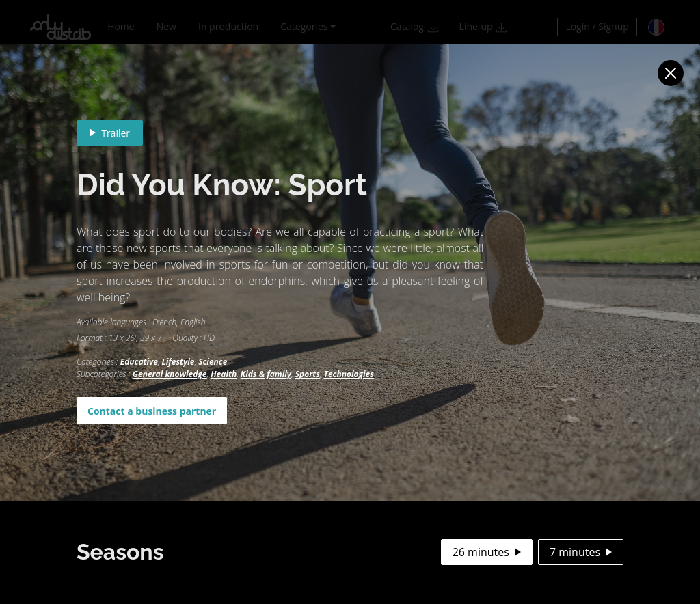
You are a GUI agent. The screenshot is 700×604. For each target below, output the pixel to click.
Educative (139, 362)
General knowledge (170, 374)
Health (224, 374)
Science (213, 362)
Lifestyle (178, 362)
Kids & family (266, 374)
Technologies (349, 374)
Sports (308, 374)
